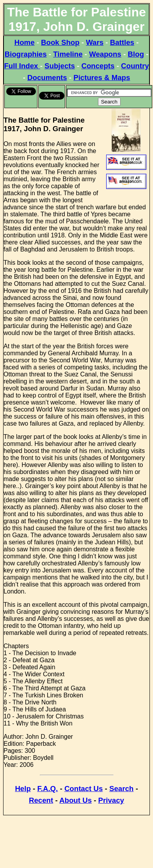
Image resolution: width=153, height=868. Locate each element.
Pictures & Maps (102, 78)
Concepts (98, 66)
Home (25, 42)
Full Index (22, 66)
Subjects (60, 66)
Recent (41, 800)
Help (23, 789)
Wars (95, 42)
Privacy (111, 800)
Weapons (105, 54)
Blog (136, 54)
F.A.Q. (47, 789)
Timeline (68, 54)
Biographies (26, 54)
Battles (122, 42)
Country (135, 66)
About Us (76, 800)
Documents (47, 78)
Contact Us (84, 789)
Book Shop (60, 42)
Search (121, 789)
